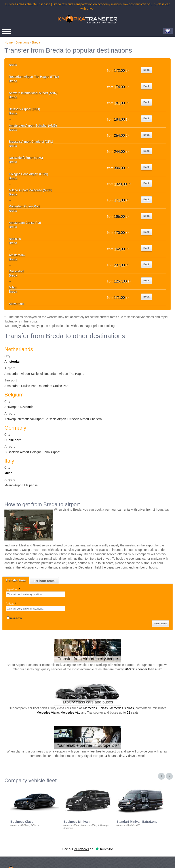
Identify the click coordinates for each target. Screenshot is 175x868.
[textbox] (35, 594)
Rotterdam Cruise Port (53, 386)
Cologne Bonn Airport (45, 452)
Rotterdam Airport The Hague (64, 374)
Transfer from (16, 580)
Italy (9, 461)
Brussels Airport (55, 419)
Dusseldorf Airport (17, 452)
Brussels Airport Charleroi (85, 419)
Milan (8, 473)
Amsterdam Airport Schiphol (24, 374)
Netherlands (19, 349)
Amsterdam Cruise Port (20, 386)
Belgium (14, 395)
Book (146, 70)
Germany (15, 428)
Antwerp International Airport (24, 419)
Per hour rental (44, 581)
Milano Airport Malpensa (21, 485)
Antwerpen (12, 407)
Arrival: (11, 604)
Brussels (27, 407)
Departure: (13, 589)
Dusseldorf (12, 440)
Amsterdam (13, 362)
